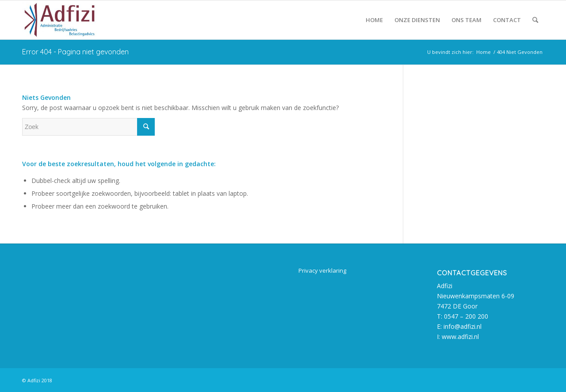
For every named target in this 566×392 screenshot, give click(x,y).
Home (484, 52)
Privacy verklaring (322, 270)
